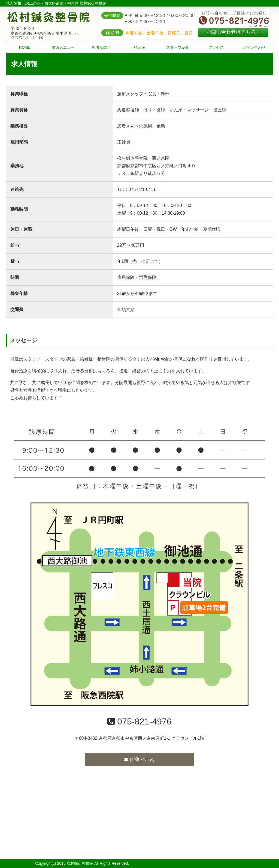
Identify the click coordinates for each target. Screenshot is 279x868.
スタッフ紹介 (178, 47)
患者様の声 (101, 47)
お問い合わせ (254, 47)
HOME (25, 47)
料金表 (139, 47)
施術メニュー (63, 47)
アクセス (216, 47)
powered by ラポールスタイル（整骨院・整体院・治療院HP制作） (187, 863)
